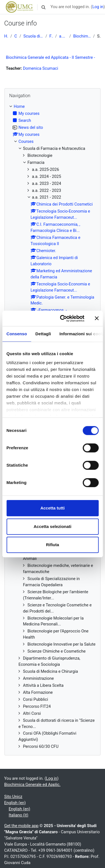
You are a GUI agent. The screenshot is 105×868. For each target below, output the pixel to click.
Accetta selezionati (53, 526)
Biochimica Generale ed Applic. (82, 36)
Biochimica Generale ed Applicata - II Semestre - (51, 57)
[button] (43, 7)
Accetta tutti (53, 508)
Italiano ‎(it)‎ (18, 815)
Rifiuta (53, 545)
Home (6, 36)
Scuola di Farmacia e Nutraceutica (33, 36)
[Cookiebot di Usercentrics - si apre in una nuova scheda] (63, 318)
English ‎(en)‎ (15, 803)
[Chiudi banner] (97, 318)
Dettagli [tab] (43, 334)
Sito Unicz (13, 797)
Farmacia (51, 36)
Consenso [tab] (17, 334)
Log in (98, 7)
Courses (16, 36)
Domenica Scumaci (41, 68)
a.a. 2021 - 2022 (63, 36)
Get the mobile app (21, 826)
